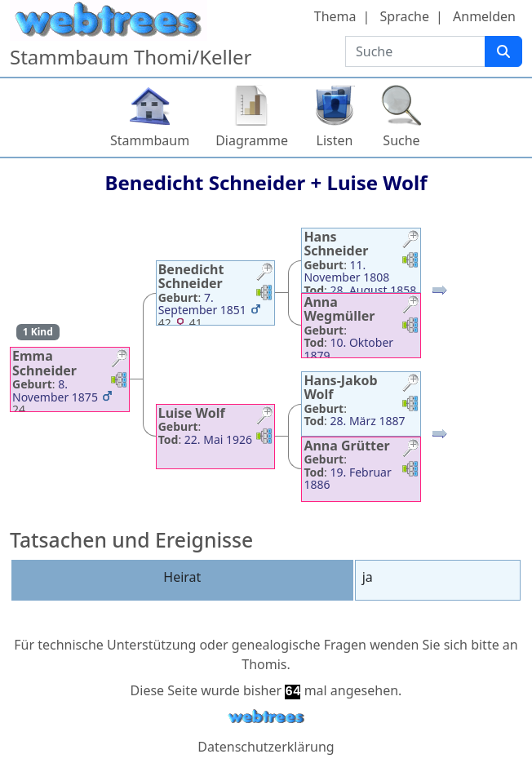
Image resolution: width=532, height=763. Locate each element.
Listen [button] (335, 140)
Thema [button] (335, 16)
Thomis (264, 664)
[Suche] (503, 51)
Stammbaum (150, 140)
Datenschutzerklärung (266, 747)
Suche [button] (401, 140)
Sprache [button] (405, 16)
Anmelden (484, 16)
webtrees (266, 717)
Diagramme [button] (252, 140)
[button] (119, 360)
